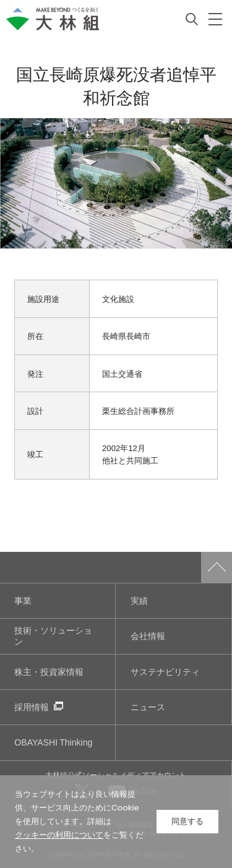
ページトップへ (217, 567)
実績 (139, 600)
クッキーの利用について (59, 835)
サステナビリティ (165, 672)
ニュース (148, 707)
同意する (187, 821)
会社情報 (148, 636)
